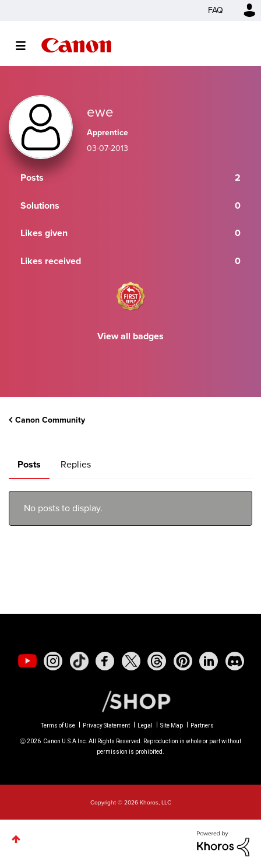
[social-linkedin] (209, 661)
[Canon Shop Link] (130, 701)
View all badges (130, 336)
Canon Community (76, 45)
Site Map (172, 725)
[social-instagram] (53, 661)
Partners (202, 725)
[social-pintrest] (183, 661)
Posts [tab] (29, 464)
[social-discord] (235, 661)
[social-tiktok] (79, 661)
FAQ (216, 10)
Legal (145, 725)
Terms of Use (58, 725)
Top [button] (16, 839)
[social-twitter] (131, 661)
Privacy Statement (106, 725)
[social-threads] (157, 661)
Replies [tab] (76, 464)
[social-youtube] (27, 661)
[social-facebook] (105, 661)
